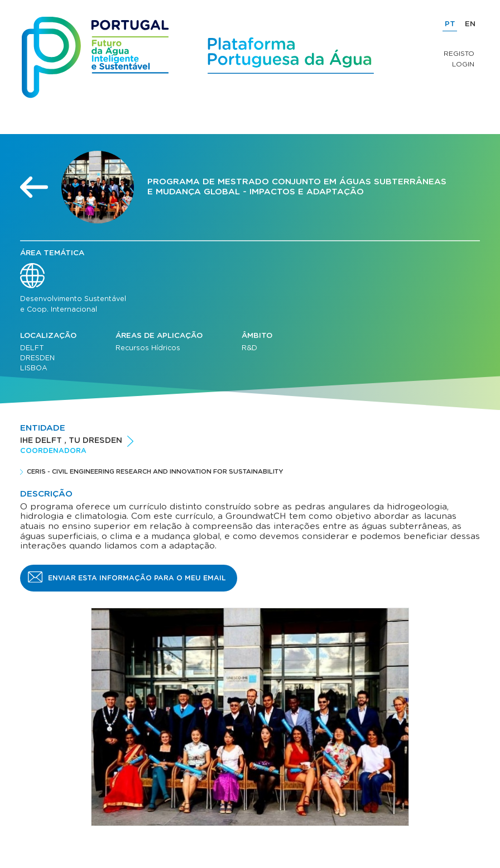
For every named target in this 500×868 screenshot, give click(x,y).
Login (463, 64)
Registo (459, 54)
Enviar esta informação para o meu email (137, 578)
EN (470, 24)
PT (450, 24)
